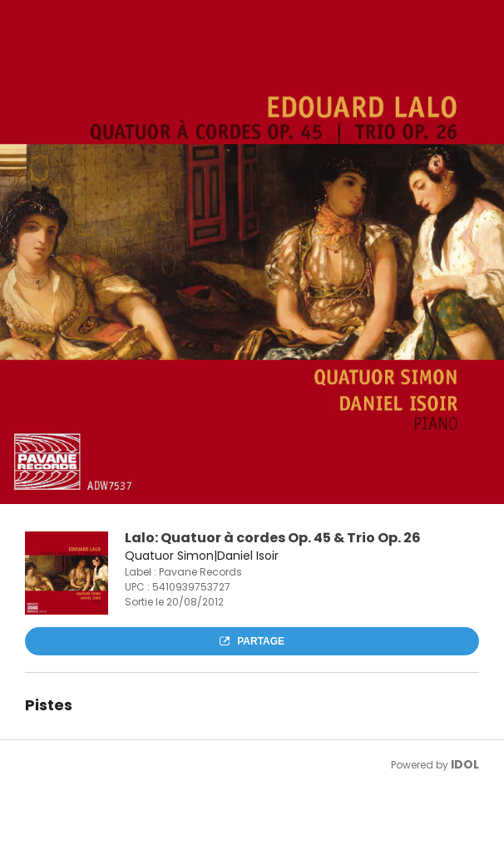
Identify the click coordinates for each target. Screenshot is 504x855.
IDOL (465, 764)
